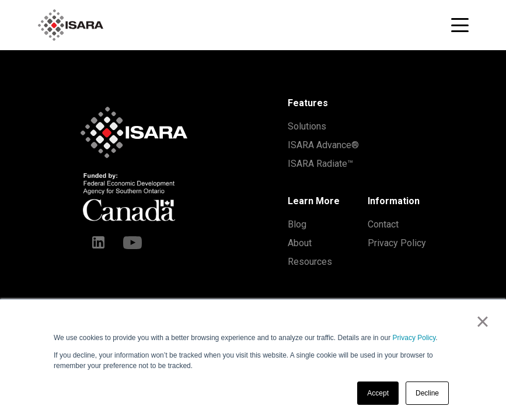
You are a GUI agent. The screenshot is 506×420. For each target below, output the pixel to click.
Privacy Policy (414, 338)
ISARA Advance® (323, 145)
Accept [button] (378, 393)
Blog (297, 224)
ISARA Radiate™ (320, 164)
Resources (310, 262)
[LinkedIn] (98, 242)
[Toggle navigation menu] (460, 25)
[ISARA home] (71, 25)
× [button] (482, 321)
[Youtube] (132, 242)
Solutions (307, 126)
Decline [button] (427, 393)
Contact (383, 224)
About (300, 243)
